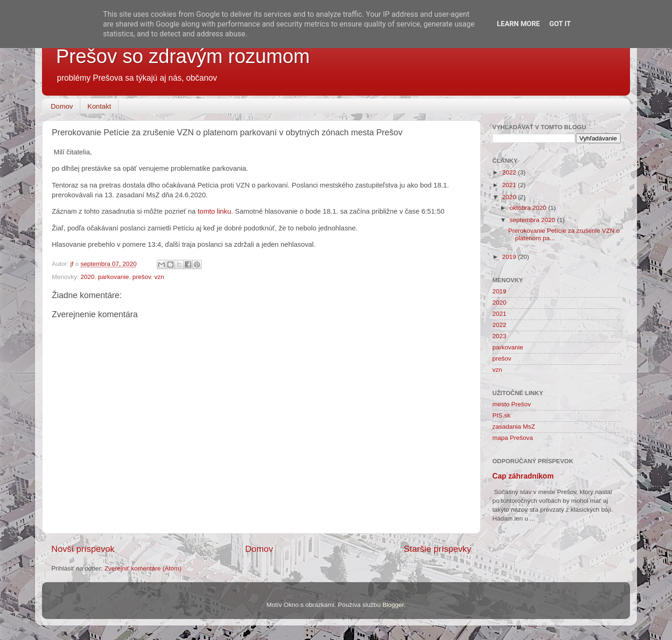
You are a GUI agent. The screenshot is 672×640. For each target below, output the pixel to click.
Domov (62, 106)
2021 (510, 185)
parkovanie (113, 277)
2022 (510, 172)
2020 (88, 277)
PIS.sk (501, 415)
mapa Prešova (513, 438)
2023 (499, 336)
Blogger (393, 605)
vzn (159, 277)
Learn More (518, 24)
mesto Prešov (512, 404)
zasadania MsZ (514, 427)
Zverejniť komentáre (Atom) (143, 568)
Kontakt (99, 106)
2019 (510, 257)
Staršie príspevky (437, 549)
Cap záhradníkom (523, 476)
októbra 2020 (529, 208)
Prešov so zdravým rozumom (183, 56)
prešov (142, 277)
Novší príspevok (83, 549)
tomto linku (215, 211)
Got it (560, 24)
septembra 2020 (533, 220)
